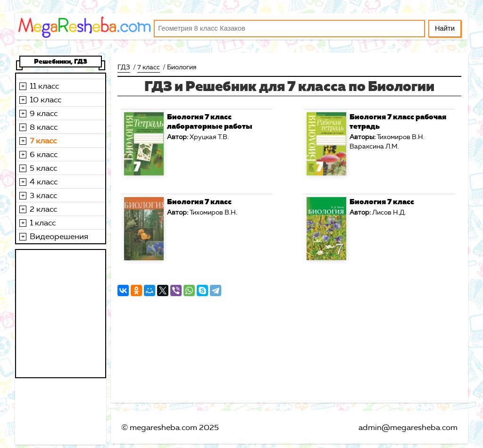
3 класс (43, 195)
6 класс (44, 154)
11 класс (44, 86)
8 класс (44, 127)
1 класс (43, 223)
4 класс (44, 182)
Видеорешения (59, 236)
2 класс (43, 209)
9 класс (44, 113)
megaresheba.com (163, 427)
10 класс (46, 100)
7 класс (43, 141)
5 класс (43, 168)
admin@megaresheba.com (408, 427)
